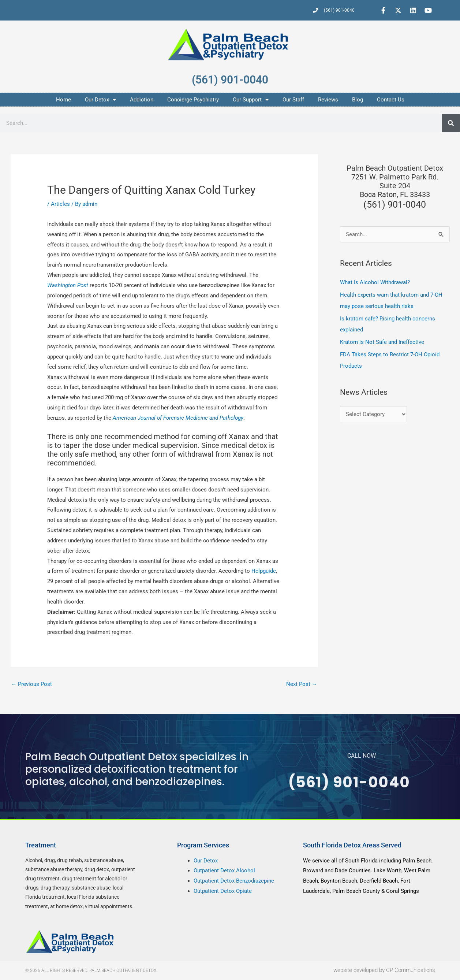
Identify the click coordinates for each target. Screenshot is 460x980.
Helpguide (264, 571)
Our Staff (293, 100)
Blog (358, 100)
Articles (60, 204)
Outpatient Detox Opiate (223, 891)
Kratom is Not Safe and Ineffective (382, 342)
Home (63, 100)
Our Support (251, 100)
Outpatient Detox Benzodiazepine (234, 881)
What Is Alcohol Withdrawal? (375, 282)
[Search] (451, 123)
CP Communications (411, 970)
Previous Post (32, 684)
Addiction (142, 100)
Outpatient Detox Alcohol (224, 871)
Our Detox (100, 100)
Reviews (328, 100)
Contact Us (391, 100)
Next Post (302, 684)
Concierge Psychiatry (193, 100)
